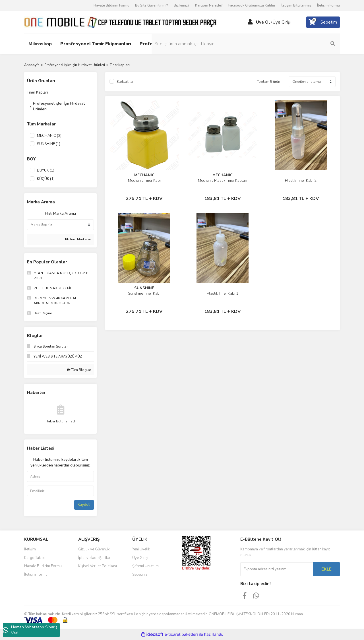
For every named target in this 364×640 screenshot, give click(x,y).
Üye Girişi (140, 558)
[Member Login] (250, 22)
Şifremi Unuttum (145, 566)
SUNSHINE (144, 288)
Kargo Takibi (34, 558)
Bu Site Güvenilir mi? (152, 5)
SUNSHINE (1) (49, 144)
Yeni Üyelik (141, 549)
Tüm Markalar (78, 239)
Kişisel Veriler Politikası (98, 566)
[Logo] (121, 22)
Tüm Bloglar (79, 370)
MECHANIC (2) (49, 136)
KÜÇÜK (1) (46, 179)
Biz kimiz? (182, 5)
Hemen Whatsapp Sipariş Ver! (30, 630)
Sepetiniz (140, 575)
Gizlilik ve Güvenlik (94, 549)
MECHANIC (144, 175)
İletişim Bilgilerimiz (296, 5)
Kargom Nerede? (209, 5)
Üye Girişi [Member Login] (282, 22)
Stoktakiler (125, 82)
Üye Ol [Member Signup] (263, 22)
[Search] (301, 44)
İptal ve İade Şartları (95, 558)
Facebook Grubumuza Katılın (252, 5)
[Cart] (323, 22)
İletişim (30, 549)
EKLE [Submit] (326, 569)
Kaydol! (84, 505)
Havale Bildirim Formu (111, 5)
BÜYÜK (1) (46, 170)
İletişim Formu (328, 5)
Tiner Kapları (120, 65)
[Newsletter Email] (277, 569)
